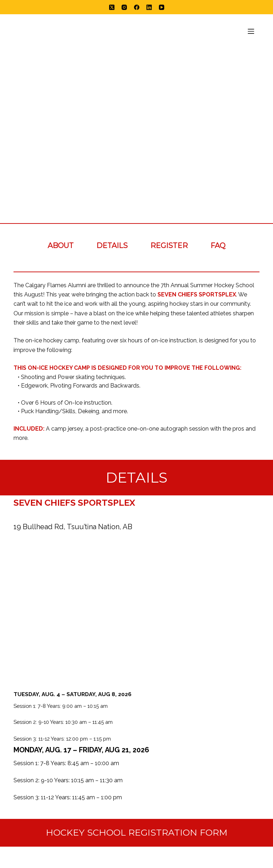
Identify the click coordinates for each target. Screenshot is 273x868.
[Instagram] (124, 7)
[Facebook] (137, 7)
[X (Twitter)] (112, 7)
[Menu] (251, 31)
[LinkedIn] (149, 7)
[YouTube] (162, 7)
